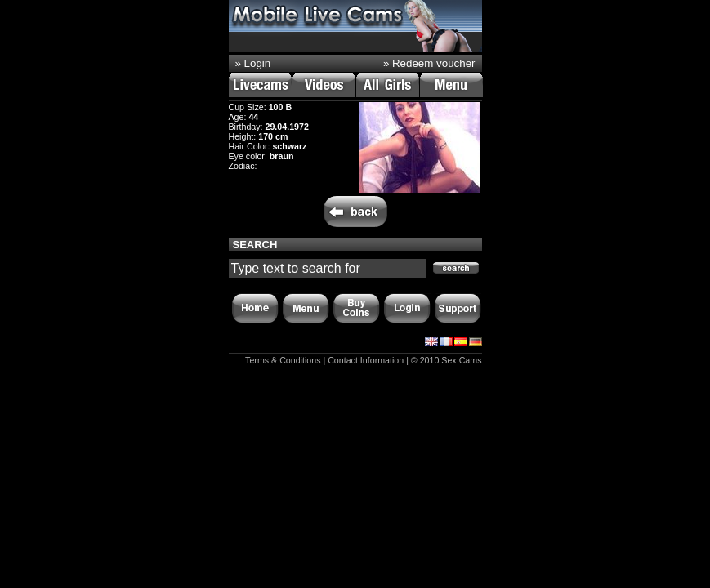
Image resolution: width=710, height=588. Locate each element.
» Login (253, 63)
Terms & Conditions (283, 360)
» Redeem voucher (429, 63)
